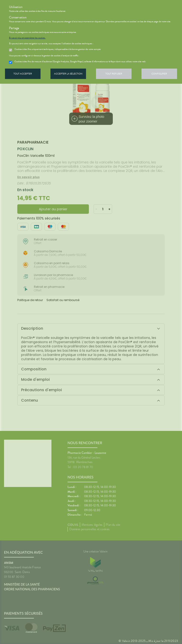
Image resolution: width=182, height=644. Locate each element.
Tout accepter (23, 74)
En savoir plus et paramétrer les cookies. (27, 38)
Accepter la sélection (68, 74)
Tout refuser (114, 74)
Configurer (159, 74)
